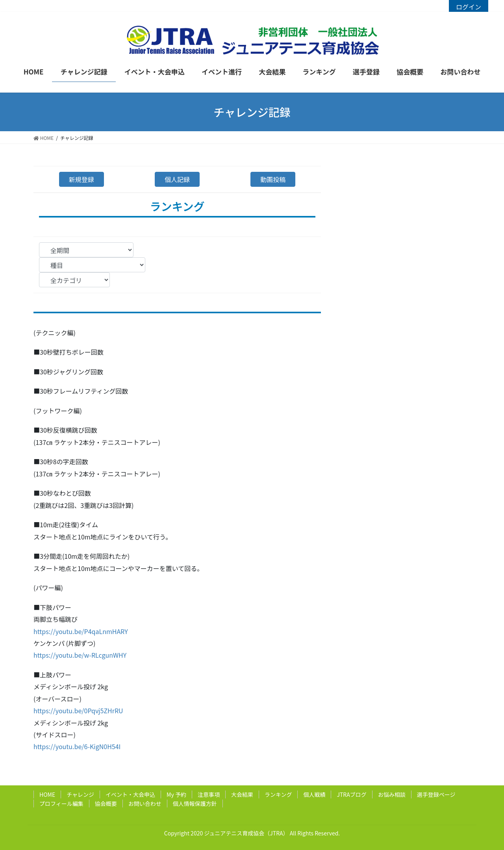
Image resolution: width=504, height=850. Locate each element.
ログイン (469, 7)
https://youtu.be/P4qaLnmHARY (81, 631)
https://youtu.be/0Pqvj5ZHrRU (78, 711)
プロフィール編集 (61, 804)
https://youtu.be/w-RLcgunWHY (80, 655)
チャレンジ (80, 794)
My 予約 (176, 794)
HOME (47, 794)
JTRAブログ (351, 794)
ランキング (278, 794)
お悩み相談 (392, 794)
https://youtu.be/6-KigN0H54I (77, 746)
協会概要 (106, 804)
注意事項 (209, 794)
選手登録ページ (436, 794)
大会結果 (242, 794)
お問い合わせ (145, 804)
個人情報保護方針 (195, 804)
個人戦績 (314, 794)
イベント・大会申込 (130, 794)
